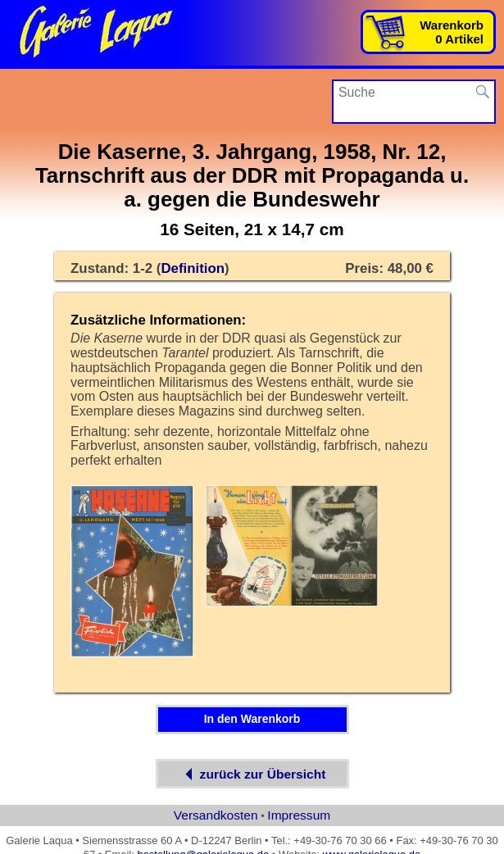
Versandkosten (216, 815)
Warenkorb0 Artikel (452, 32)
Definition (193, 268)
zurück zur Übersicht (252, 774)
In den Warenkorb (252, 719)
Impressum (299, 815)
